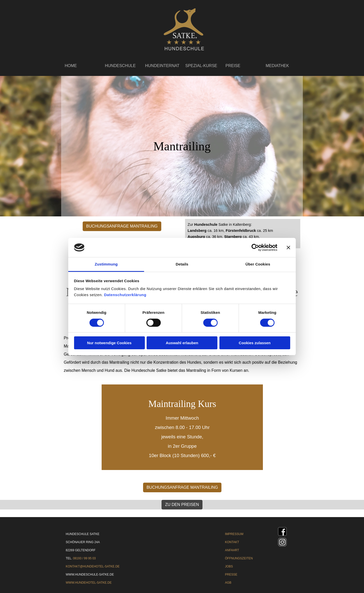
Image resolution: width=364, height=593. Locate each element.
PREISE (233, 66)
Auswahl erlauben (182, 343)
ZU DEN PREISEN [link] (182, 505)
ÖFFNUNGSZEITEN (239, 558)
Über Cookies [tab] (258, 264)
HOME (71, 66)
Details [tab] (182, 264)
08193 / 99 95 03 (84, 558)
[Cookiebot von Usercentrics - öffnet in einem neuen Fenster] (255, 248)
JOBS (229, 566)
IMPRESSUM (234, 534)
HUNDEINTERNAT (162, 66)
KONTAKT (232, 542)
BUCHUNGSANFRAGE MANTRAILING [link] (122, 226)
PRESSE (231, 575)
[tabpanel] (243, 234)
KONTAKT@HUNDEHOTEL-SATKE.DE (93, 566)
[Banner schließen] (288, 248)
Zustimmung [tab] (106, 264)
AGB (228, 583)
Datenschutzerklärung (125, 295)
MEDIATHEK (277, 66)
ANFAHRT (232, 550)
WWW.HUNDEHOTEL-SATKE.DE (89, 583)
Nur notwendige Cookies (109, 343)
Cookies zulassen (255, 343)
